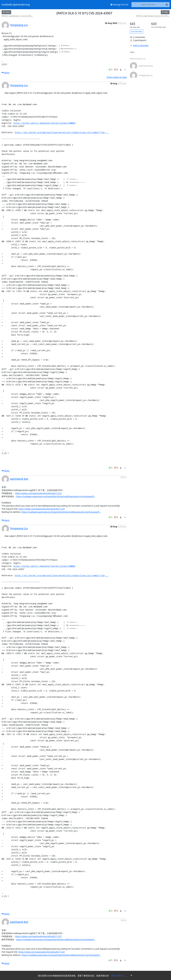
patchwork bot (19, 479)
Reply (6, 73)
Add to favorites (139, 45)
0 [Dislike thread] (116, 69)
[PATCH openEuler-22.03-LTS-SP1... (153, 16)
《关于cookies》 (117, 976)
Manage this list (119, 5)
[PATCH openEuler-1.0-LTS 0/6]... (17, 16)
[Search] (167, 5)
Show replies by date (117, 77)
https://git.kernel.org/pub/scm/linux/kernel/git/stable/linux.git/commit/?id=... (62, 132)
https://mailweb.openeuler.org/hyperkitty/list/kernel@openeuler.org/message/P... (56, 496)
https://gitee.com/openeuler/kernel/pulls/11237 (38, 493)
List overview (137, 32)
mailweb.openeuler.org (16, 5)
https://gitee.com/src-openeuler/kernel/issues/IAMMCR (44, 123)
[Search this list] (148, 5)
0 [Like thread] (111, 69)
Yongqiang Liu (19, 25)
